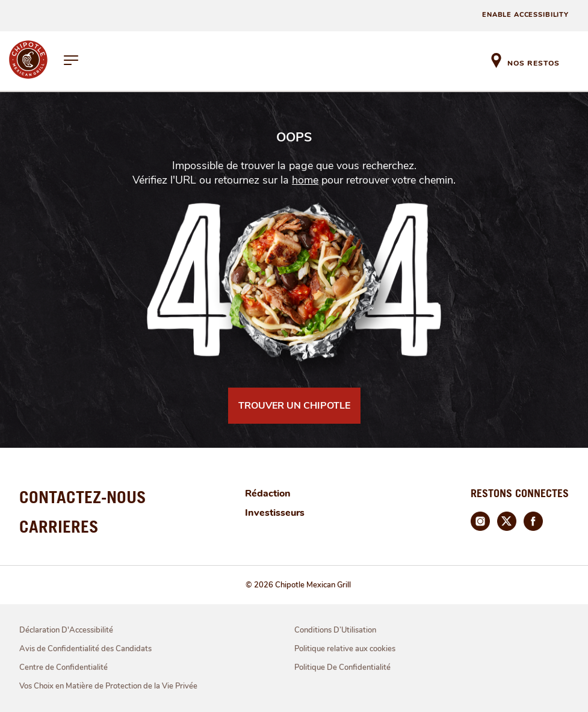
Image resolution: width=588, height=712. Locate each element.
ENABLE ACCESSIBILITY (525, 15)
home (305, 180)
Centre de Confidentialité (63, 667)
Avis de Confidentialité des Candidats (85, 649)
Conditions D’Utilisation (335, 630)
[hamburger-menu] (72, 61)
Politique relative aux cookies (345, 649)
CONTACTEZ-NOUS (83, 497)
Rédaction (268, 494)
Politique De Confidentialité (342, 667)
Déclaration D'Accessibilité (66, 630)
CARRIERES (59, 526)
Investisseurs (275, 513)
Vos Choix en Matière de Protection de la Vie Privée (108, 686)
